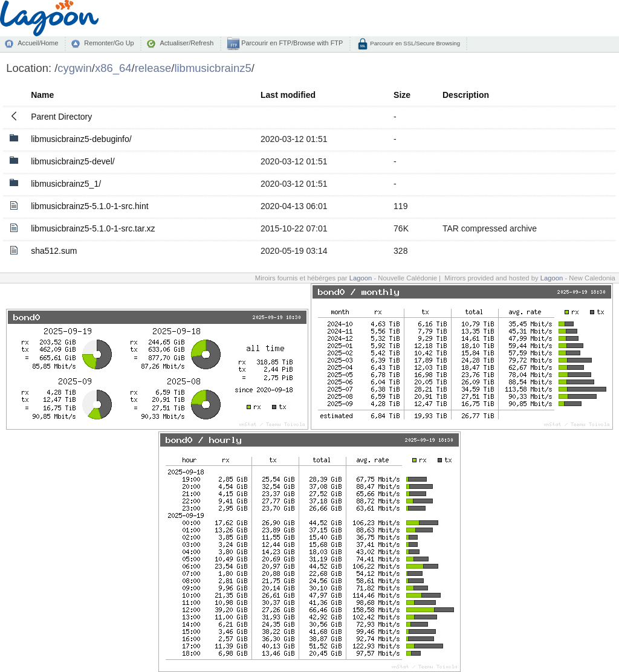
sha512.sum (54, 251)
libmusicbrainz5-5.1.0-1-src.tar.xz (93, 228)
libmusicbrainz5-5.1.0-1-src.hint (90, 206)
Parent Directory (61, 117)
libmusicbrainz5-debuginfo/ (81, 139)
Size (402, 95)
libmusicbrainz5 (212, 68)
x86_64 (113, 68)
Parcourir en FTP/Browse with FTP (291, 43)
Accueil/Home (38, 43)
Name (42, 95)
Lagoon (361, 278)
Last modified (288, 95)
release (153, 68)
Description (466, 95)
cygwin (74, 68)
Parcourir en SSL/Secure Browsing (414, 43)
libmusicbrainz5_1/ (66, 184)
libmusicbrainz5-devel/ (73, 161)
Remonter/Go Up (109, 43)
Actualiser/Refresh (186, 43)
